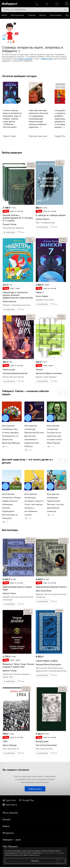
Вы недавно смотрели (16, 770)
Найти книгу (35, 789)
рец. (31, 164)
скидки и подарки (25, 59)
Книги (4, 15)
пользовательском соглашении (53, 853)
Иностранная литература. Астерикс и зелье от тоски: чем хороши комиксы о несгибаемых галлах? (34, 504)
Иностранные (17, 15)
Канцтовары (56, 15)
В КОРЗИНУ (10, 232)
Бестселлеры (10, 530)
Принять (35, 861)
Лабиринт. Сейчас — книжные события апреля (25, 393)
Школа (43, 15)
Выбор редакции (12, 152)
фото (31, 166)
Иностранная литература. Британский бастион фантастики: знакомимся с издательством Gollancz (34, 436)
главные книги (47, 59)
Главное (32, 15)
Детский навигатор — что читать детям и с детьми (27, 461)
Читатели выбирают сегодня (19, 76)
